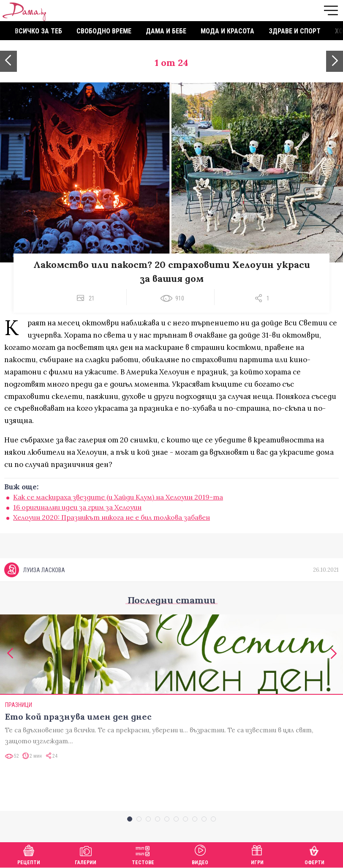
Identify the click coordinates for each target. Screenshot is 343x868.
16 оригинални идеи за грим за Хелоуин (77, 507)
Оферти (314, 854)
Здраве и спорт (295, 31)
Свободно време (104, 31)
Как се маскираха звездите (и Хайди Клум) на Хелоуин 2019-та (118, 497)
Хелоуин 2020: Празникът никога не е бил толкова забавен (112, 517)
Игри (257, 854)
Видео (200, 854)
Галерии (86, 854)
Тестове (143, 854)
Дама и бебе (166, 31)
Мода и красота (227, 31)
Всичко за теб (38, 31)
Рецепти (29, 854)
